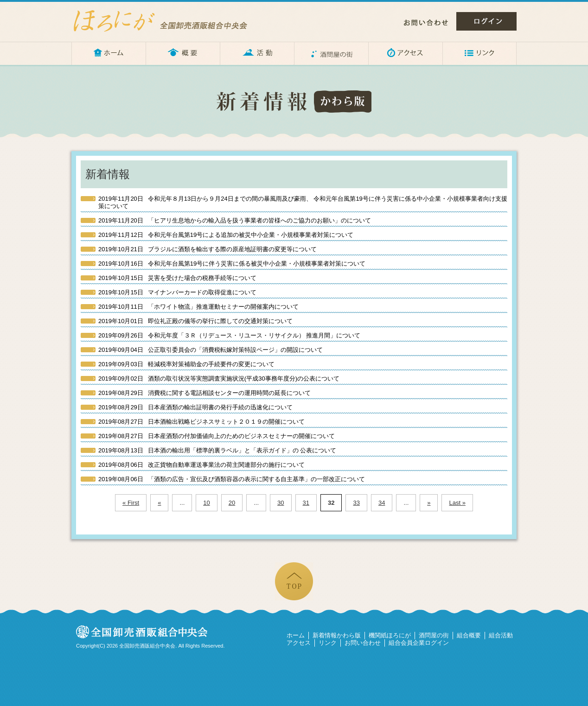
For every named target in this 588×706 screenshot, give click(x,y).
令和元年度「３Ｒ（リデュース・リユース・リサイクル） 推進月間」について (229, 335)
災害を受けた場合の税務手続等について (177, 278)
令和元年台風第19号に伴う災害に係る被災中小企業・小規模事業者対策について (232, 264)
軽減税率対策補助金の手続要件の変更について (186, 364)
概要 (183, 53)
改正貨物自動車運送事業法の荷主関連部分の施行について (201, 465)
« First (131, 503)
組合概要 (469, 635)
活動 (257, 53)
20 (232, 503)
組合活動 (501, 635)
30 (281, 503)
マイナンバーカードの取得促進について (177, 292)
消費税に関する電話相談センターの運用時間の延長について (205, 393)
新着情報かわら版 (337, 635)
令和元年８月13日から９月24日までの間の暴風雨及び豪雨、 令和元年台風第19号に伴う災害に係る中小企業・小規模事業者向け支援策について (303, 202)
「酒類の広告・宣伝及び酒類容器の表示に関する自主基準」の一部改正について (232, 479)
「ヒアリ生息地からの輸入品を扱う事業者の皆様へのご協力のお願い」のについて (235, 220)
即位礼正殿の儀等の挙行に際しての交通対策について (195, 321)
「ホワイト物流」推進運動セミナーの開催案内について (198, 307)
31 (306, 503)
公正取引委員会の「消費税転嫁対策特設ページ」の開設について (211, 350)
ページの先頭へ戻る (294, 581)
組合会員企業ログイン (419, 643)
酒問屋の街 (331, 53)
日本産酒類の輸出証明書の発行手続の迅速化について (195, 407)
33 (356, 503)
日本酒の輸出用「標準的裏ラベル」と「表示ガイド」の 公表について (217, 450)
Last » (457, 503)
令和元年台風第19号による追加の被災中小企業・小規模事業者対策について (226, 235)
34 (382, 503)
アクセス (405, 53)
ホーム (109, 53)
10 (206, 503)
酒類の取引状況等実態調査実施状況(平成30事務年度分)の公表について (219, 378)
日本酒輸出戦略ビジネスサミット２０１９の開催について (201, 422)
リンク (479, 53)
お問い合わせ (426, 23)
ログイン (486, 21)
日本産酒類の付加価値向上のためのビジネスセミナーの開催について (217, 436)
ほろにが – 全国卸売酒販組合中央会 (169, 21)
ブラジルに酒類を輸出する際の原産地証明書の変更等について (208, 249)
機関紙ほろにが (390, 635)
